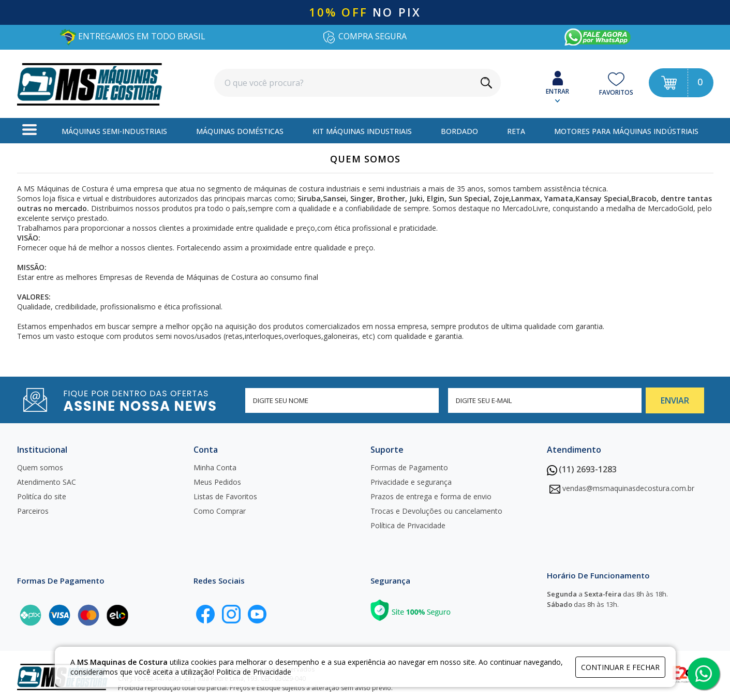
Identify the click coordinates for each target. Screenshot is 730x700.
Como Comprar (220, 511)
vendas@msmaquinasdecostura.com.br (628, 488)
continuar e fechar (620, 667)
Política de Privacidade (408, 525)
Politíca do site (42, 496)
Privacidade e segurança (411, 482)
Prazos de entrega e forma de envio (431, 496)
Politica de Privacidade (254, 672)
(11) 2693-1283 (582, 469)
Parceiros (33, 511)
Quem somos (40, 467)
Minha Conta (215, 467)
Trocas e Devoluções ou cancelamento (436, 511)
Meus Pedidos (217, 482)
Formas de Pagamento (409, 467)
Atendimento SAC (47, 482)
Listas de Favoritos (225, 496)
